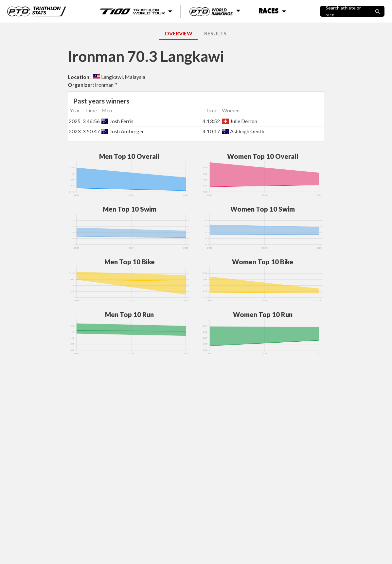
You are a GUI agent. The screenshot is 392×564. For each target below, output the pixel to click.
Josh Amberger (123, 131)
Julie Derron (240, 121)
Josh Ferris (117, 121)
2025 (75, 121)
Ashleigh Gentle (244, 131)
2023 (75, 131)
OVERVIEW (178, 33)
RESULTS (215, 33)
